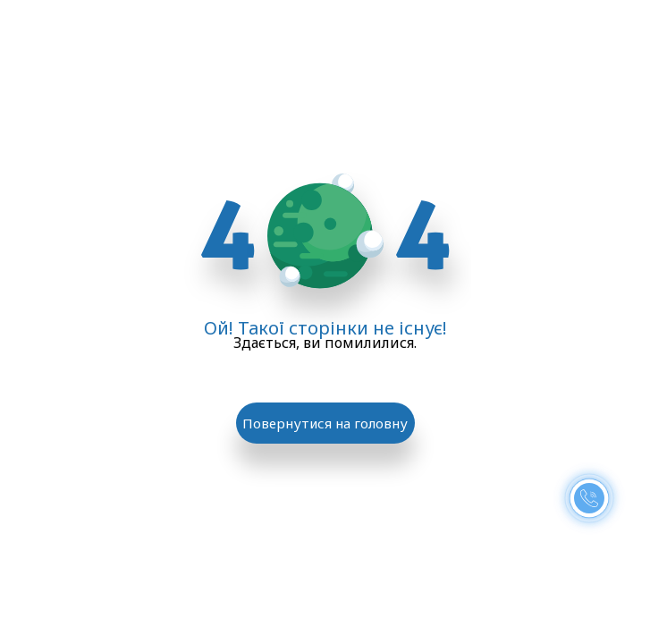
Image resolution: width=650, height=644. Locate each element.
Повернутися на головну (325, 423)
